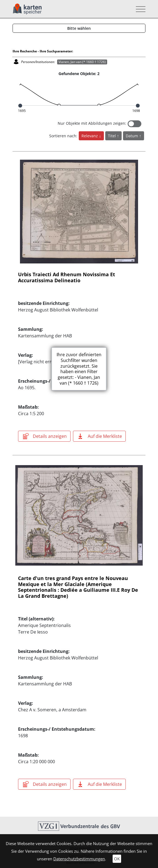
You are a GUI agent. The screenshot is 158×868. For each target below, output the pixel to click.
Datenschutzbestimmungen (79, 859)
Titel (112, 136)
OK (117, 859)
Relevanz (90, 136)
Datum (132, 136)
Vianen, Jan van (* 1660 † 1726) (82, 62)
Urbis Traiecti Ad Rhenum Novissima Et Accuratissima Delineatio (67, 277)
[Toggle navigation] (139, 9)
